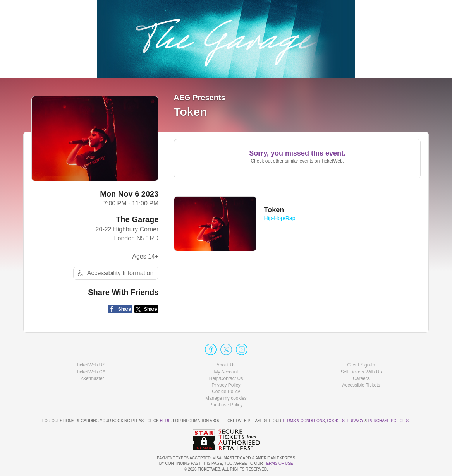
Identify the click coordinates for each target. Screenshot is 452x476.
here (165, 421)
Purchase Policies (388, 421)
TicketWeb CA (91, 372)
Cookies (336, 421)
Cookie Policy (226, 392)
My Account (226, 372)
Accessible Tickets (361, 385)
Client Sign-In (361, 365)
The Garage (137, 219)
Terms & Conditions (304, 421)
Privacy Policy (226, 385)
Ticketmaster (91, 378)
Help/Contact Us (226, 378)
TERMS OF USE (278, 463)
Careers (361, 378)
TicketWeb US (91, 365)
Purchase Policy (226, 405)
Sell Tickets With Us (361, 372)
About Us (226, 365)
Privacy (355, 421)
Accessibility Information (115, 273)
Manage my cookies (226, 398)
